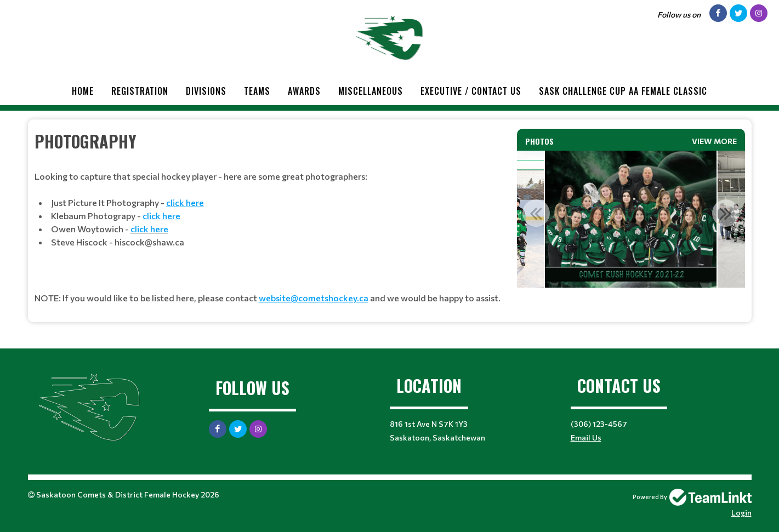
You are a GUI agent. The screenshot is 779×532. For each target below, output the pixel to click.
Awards (304, 91)
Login (741, 513)
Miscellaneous (371, 91)
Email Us (586, 437)
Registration (140, 91)
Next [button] (726, 213)
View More (714, 141)
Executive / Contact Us (471, 91)
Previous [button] (536, 213)
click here (149, 229)
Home (83, 91)
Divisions (206, 91)
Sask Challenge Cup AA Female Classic (623, 91)
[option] (631, 219)
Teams (257, 91)
